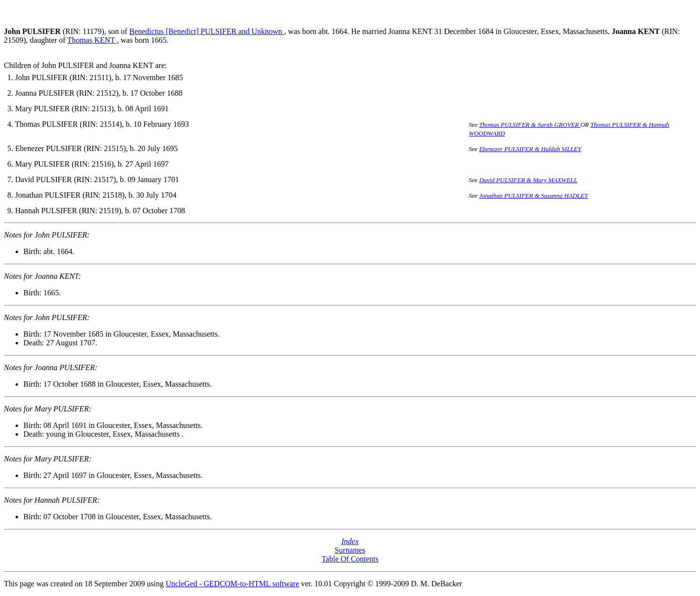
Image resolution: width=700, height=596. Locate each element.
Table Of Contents (350, 559)
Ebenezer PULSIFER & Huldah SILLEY (530, 149)
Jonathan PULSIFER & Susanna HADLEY (534, 196)
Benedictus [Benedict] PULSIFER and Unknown (207, 31)
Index (350, 541)
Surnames (350, 550)
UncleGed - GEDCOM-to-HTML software (232, 584)
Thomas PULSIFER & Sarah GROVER (530, 125)
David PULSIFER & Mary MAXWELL (528, 180)
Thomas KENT (92, 40)
